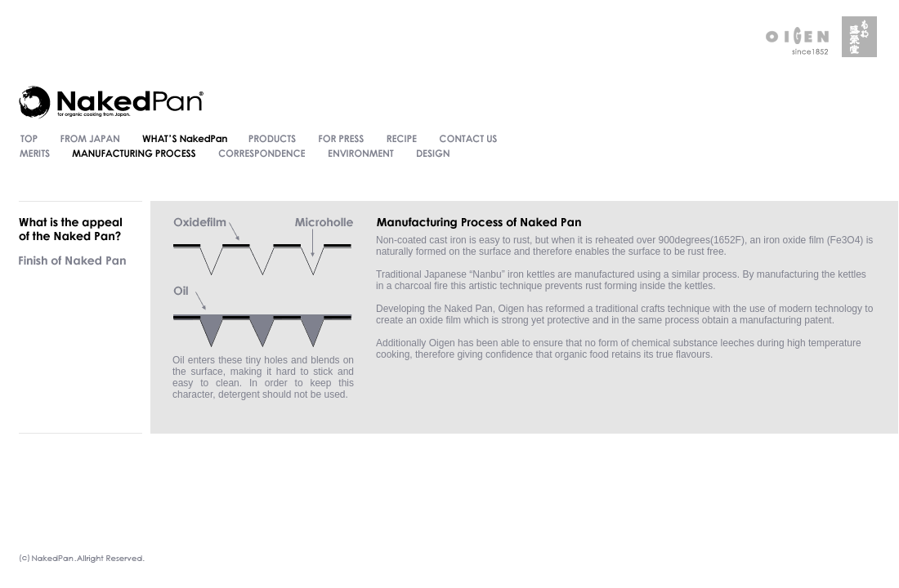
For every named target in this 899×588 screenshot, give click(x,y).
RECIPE (402, 139)
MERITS (34, 154)
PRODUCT (272, 139)
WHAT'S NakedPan (184, 139)
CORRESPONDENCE (262, 154)
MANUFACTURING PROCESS (134, 154)
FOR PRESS (341, 139)
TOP (28, 139)
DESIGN (433, 154)
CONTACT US (468, 139)
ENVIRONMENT (360, 154)
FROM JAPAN (90, 139)
